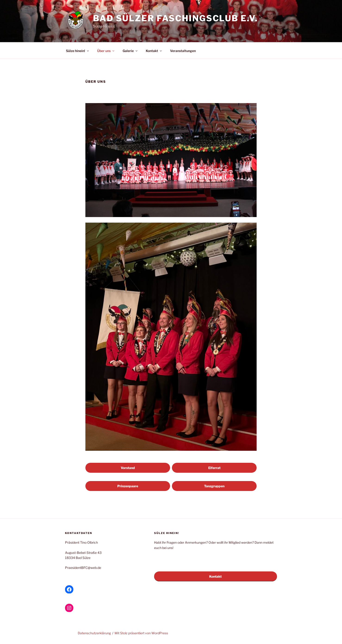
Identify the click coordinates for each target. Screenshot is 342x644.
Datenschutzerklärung (94, 633)
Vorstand (128, 468)
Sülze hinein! (78, 51)
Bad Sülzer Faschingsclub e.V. (176, 18)
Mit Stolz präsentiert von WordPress (141, 633)
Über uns (106, 51)
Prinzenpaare (128, 486)
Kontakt (154, 51)
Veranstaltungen (183, 51)
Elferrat (214, 468)
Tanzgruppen (214, 486)
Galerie (130, 51)
